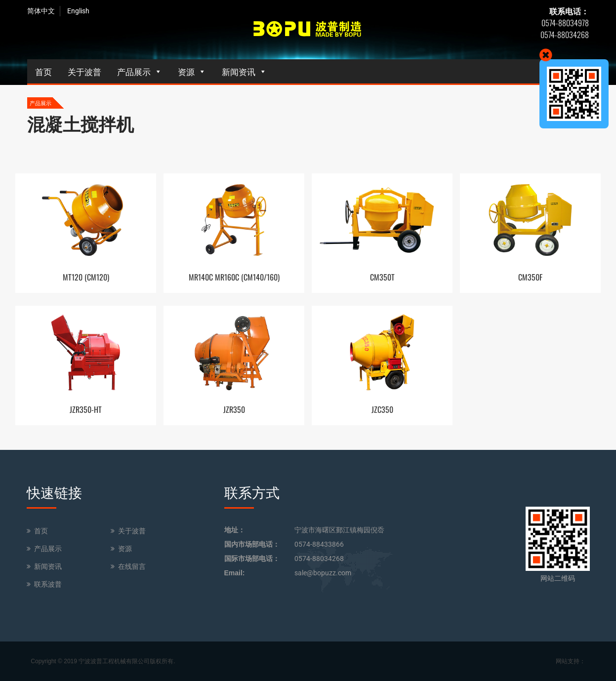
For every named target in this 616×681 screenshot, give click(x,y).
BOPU (308, 30)
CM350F (530, 277)
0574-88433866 (319, 544)
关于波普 (84, 71)
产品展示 (134, 71)
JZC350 (382, 409)
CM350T (382, 277)
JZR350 (234, 409)
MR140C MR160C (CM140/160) (234, 277)
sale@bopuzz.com (323, 573)
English (78, 11)
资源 (186, 71)
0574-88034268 (319, 559)
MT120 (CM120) (86, 277)
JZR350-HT (86, 409)
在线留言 (132, 566)
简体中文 (41, 11)
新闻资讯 (239, 71)
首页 (43, 71)
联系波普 (48, 584)
